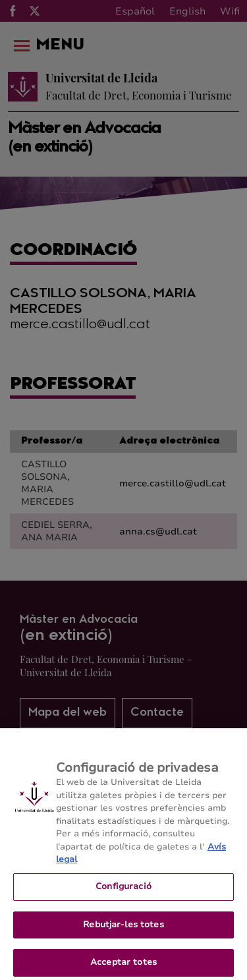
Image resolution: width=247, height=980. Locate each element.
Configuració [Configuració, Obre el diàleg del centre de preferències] (123, 890)
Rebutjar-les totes (123, 929)
